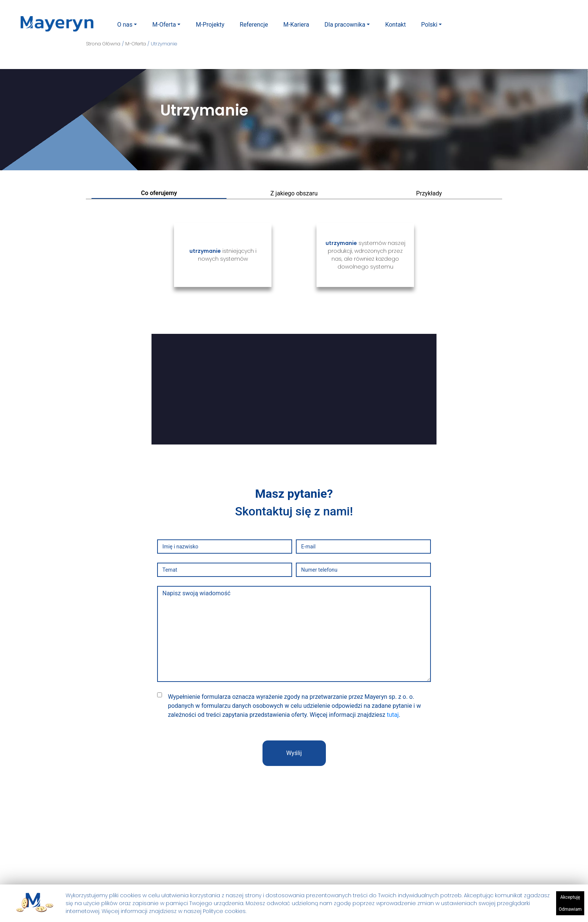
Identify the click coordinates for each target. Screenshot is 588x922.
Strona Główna (104, 44)
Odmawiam (570, 910)
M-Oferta (164, 25)
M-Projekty (210, 25)
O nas (125, 25)
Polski (429, 25)
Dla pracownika (345, 25)
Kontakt (395, 25)
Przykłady (429, 193)
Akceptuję (570, 898)
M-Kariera (296, 25)
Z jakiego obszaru (294, 193)
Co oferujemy (159, 193)
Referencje (254, 25)
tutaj (393, 715)
